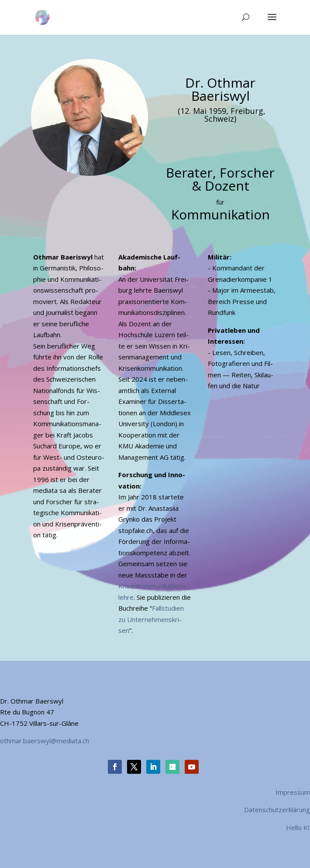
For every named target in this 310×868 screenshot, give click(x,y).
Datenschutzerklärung (277, 810)
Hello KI (298, 827)
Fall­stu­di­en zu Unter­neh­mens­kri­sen (151, 619)
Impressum (293, 792)
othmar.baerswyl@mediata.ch (45, 741)
